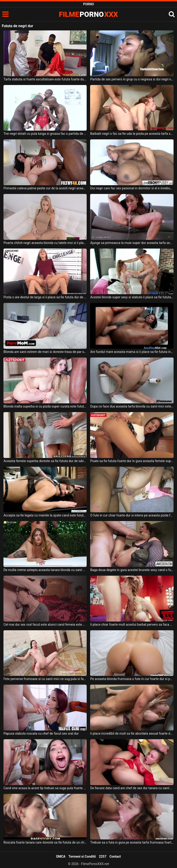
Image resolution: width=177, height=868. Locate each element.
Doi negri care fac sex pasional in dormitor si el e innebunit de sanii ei (132, 188)
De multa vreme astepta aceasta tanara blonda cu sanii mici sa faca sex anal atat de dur (45, 570)
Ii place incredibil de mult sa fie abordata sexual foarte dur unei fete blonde (132, 733)
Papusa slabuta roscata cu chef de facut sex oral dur (41, 733)
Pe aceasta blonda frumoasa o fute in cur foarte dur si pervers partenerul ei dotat (132, 679)
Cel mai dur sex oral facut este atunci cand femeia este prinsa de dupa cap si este (45, 625)
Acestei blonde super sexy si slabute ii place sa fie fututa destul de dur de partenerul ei (132, 297)
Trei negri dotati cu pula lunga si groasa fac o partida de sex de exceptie (45, 134)
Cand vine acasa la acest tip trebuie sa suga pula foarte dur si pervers (45, 788)
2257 (103, 856)
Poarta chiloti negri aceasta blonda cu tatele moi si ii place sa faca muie (45, 243)
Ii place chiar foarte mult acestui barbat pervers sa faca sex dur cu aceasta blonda (132, 625)
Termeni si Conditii (82, 856)
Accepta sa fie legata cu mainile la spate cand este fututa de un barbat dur (45, 515)
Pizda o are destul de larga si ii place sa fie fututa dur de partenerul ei (45, 297)
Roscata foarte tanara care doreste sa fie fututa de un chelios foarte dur (45, 842)
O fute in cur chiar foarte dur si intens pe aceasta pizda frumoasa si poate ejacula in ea (132, 515)
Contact (115, 856)
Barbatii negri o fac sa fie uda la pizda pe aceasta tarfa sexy (132, 134)
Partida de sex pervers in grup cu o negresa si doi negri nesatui (132, 79)
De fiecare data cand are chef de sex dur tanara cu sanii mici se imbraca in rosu (132, 788)
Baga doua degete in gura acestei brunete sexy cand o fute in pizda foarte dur (132, 570)
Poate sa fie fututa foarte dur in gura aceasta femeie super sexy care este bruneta (132, 461)
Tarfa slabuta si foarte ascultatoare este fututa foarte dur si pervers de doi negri (45, 79)
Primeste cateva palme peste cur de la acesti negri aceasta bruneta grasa (45, 188)
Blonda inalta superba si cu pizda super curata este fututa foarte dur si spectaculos (45, 406)
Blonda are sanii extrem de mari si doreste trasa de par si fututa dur (45, 352)
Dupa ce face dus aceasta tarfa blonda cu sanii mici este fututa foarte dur (132, 406)
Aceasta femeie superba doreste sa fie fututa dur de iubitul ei (45, 461)
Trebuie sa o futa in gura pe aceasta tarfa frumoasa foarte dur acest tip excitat (132, 842)
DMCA (61, 856)
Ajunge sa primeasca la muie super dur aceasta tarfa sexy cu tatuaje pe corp (132, 243)
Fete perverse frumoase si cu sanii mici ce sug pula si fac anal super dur (45, 679)
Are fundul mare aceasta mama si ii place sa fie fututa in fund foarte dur (132, 352)
